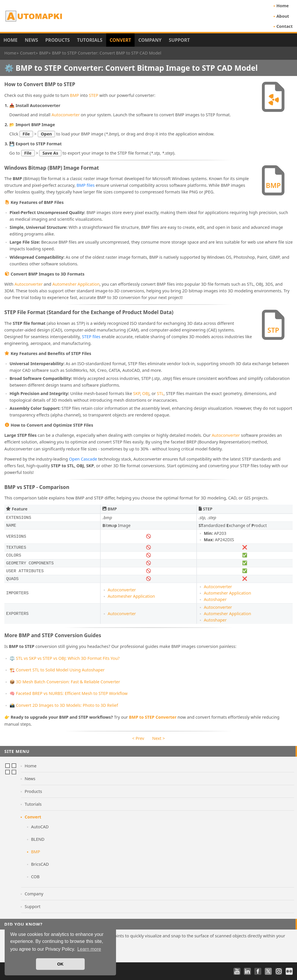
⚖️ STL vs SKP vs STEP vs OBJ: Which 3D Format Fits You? (65, 658)
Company (150, 40)
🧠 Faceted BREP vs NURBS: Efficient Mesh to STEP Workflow (69, 693)
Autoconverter (66, 115)
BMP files (86, 185)
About (283, 16)
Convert (120, 40)
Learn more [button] (89, 949)
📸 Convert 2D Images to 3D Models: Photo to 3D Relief (64, 705)
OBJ (146, 393)
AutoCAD (40, 827)
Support (179, 40)
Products (57, 40)
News (31, 40)
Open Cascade (83, 459)
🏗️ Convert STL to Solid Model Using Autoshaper (57, 670)
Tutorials (90, 40)
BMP (74, 95)
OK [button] (60, 964)
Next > (159, 738)
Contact (285, 26)
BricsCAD (40, 864)
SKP (137, 393)
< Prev (138, 738)
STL (160, 393)
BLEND (38, 839)
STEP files (91, 337)
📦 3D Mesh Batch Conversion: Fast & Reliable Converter (65, 682)
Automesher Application (76, 284)
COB (35, 877)
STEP (94, 95)
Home (283, 6)
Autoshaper (215, 599)
